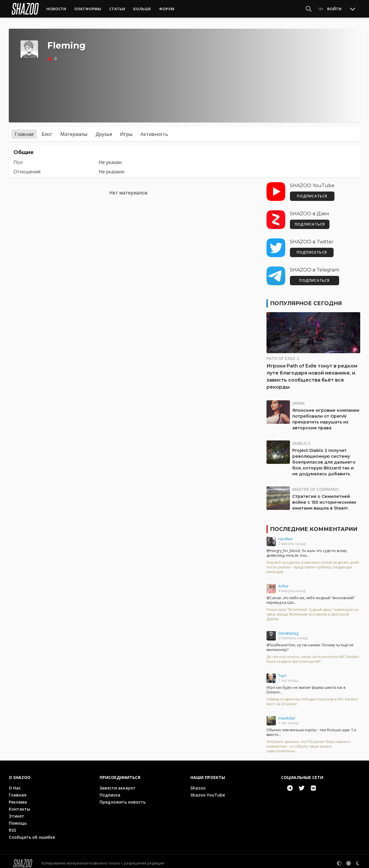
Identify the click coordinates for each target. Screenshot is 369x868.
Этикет (17, 812)
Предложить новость (123, 798)
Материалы (74, 130)
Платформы (88, 9)
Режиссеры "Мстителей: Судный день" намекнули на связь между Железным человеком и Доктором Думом (312, 610)
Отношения (27, 168)
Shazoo (198, 784)
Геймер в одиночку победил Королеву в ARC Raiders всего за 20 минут (312, 698)
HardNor (286, 535)
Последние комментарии (314, 525)
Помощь (18, 819)
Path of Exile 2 (283, 354)
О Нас (15, 784)
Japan (298, 399)
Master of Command (316, 485)
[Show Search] (309, 9)
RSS (12, 826)
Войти (334, 9)
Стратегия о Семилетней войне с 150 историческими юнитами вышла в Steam (324, 498)
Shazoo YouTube (208, 791)
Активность (154, 130)
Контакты (19, 805)
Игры (126, 130)
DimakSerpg (288, 629)
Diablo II (301, 439)
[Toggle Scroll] (353, 9)
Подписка (110, 791)
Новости (56, 9)
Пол (18, 158)
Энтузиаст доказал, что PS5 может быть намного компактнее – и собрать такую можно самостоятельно (309, 742)
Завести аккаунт (118, 784)
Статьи (117, 9)
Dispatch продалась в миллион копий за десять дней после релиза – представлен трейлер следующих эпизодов (313, 563)
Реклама (18, 798)
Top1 (283, 672)
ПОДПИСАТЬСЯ (312, 192)
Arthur (283, 582)
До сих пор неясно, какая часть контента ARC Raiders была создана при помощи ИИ (313, 655)
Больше (142, 9)
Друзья (104, 130)
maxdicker (287, 714)
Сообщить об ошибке (32, 833)
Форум (167, 9)
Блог (47, 130)
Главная (24, 130)
